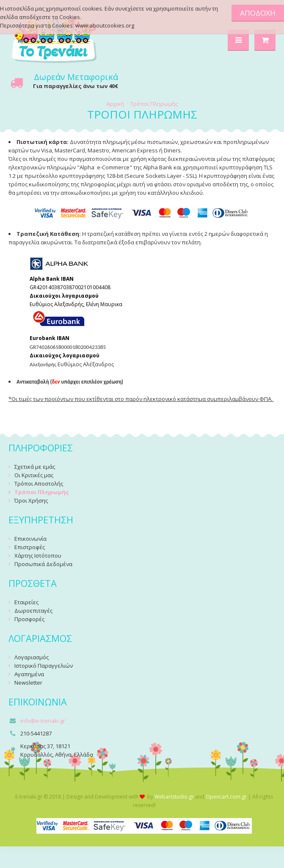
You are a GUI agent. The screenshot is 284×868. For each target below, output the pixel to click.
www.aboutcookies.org (105, 25)
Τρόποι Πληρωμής (154, 104)
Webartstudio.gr (174, 797)
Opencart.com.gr (226, 797)
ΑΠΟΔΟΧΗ (258, 13)
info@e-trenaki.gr (43, 721)
